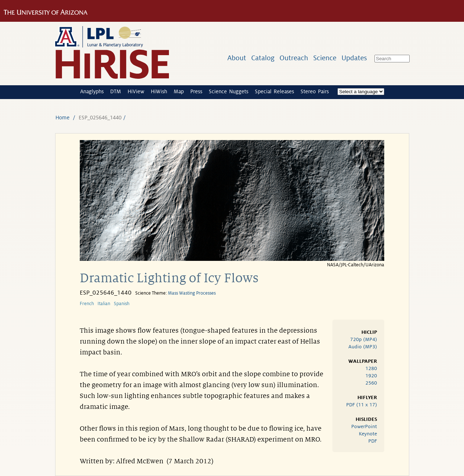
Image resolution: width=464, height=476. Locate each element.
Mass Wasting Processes (192, 293)
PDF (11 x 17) (362, 405)
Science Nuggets (229, 91)
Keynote (368, 434)
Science (325, 58)
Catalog (263, 58)
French (87, 304)
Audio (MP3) (363, 347)
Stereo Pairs (315, 91)
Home (63, 118)
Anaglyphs (92, 91)
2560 (371, 383)
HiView (136, 91)
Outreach (294, 58)
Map (179, 91)
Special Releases (274, 91)
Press (196, 91)
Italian (104, 304)
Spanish (122, 304)
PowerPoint (364, 426)
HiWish (159, 91)
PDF (373, 441)
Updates (354, 58)
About (237, 58)
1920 (371, 376)
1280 (371, 368)
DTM (116, 91)
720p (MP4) (364, 339)
